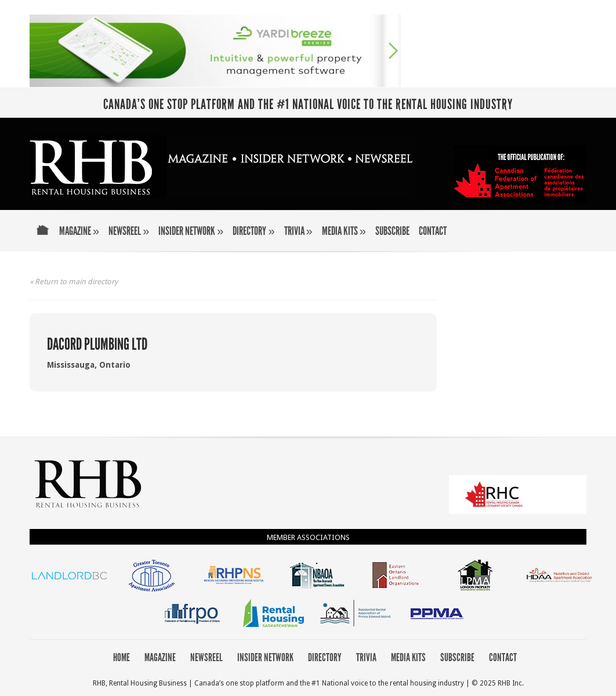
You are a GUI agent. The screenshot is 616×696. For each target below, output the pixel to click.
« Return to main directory (74, 282)
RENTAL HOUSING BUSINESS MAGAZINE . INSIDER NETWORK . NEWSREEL (222, 166)
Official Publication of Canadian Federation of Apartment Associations (520, 175)
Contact (433, 231)
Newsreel (129, 231)
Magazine (79, 231)
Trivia (298, 231)
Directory (253, 231)
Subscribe (392, 231)
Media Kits (344, 231)
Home (42, 238)
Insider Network (191, 231)
